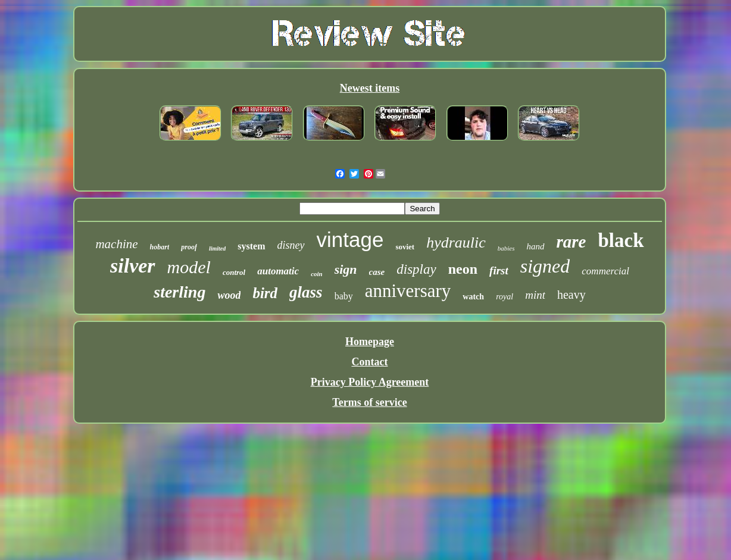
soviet (405, 247)
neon (463, 269)
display (416, 269)
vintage (350, 240)
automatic (278, 271)
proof (189, 247)
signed (545, 266)
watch (473, 297)
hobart (160, 247)
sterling (179, 292)
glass (306, 292)
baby (344, 296)
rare (571, 242)
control (234, 272)
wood (229, 295)
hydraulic (456, 243)
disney (291, 245)
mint (535, 295)
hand (536, 246)
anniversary (408, 291)
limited (217, 248)
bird (265, 293)
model (189, 267)
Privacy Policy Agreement (370, 382)
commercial (605, 271)
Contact (369, 362)
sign (346, 269)
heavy (571, 295)
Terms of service (369, 402)
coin (317, 274)
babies (506, 248)
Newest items (370, 88)
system (251, 246)
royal (504, 297)
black (621, 240)
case (377, 272)
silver (133, 266)
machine (116, 244)
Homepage (370, 342)
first (499, 270)
